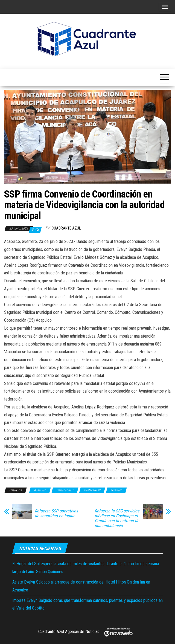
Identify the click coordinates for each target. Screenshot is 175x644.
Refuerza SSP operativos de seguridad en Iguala (56, 514)
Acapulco (40, 490)
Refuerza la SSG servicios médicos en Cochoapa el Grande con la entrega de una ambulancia (117, 518)
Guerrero (116, 490)
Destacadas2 (92, 490)
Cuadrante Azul (66, 228)
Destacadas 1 (65, 490)
